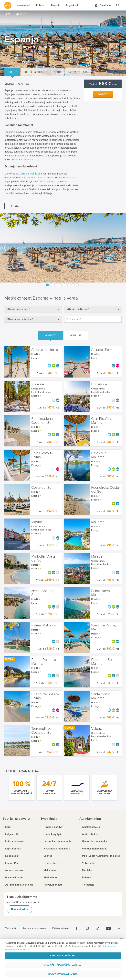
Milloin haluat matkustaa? (20, 319)
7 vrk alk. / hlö (103, 84)
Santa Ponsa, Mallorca (101, 696)
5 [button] (64, 285)
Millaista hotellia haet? (78, 309)
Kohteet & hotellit (35, 72)
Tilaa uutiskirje (19, 909)
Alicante (38, 384)
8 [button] (77, 285)
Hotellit (76, 335)
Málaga (97, 556)
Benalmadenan (27, 178)
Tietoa (57, 72)
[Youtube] (108, 928)
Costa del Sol (42, 488)
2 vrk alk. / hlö (108, 752)
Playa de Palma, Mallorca (104, 627)
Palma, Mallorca (43, 625)
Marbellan (22, 156)
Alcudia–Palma (103, 350)
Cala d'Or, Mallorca (99, 455)
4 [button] (60, 285)
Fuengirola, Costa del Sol (105, 490)
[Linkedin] (119, 928)
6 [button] (69, 285)
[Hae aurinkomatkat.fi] (118, 5)
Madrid (37, 522)
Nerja (66, 189)
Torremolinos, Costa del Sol (42, 731)
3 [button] (56, 285)
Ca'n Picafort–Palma (42, 455)
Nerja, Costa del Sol (44, 593)
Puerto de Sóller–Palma (45, 696)
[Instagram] (87, 928)
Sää (85, 72)
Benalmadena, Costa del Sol (42, 421)
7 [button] (73, 285)
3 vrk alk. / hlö (108, 408)
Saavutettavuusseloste (34, 928)
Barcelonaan (26, 160)
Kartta (72, 72)
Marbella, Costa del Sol (43, 558)
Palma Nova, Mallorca (101, 593)
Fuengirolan (70, 178)
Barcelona (99, 384)
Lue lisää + (14, 206)
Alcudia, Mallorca (45, 350)
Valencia (98, 729)
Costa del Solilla (28, 174)
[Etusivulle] (8, 5)
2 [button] (52, 285)
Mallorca (98, 522)
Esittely (12, 72)
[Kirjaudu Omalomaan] (103, 5)
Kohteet (50, 335)
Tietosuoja (11, 928)
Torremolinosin (48, 182)
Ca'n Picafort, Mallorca (101, 421)
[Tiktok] (98, 928)
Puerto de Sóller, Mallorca (104, 662)
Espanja (35, 358)
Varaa (103, 95)
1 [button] (47, 285)
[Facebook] (77, 928)
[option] (63, 248)
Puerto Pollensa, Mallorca (44, 662)
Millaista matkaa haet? (18, 309)
